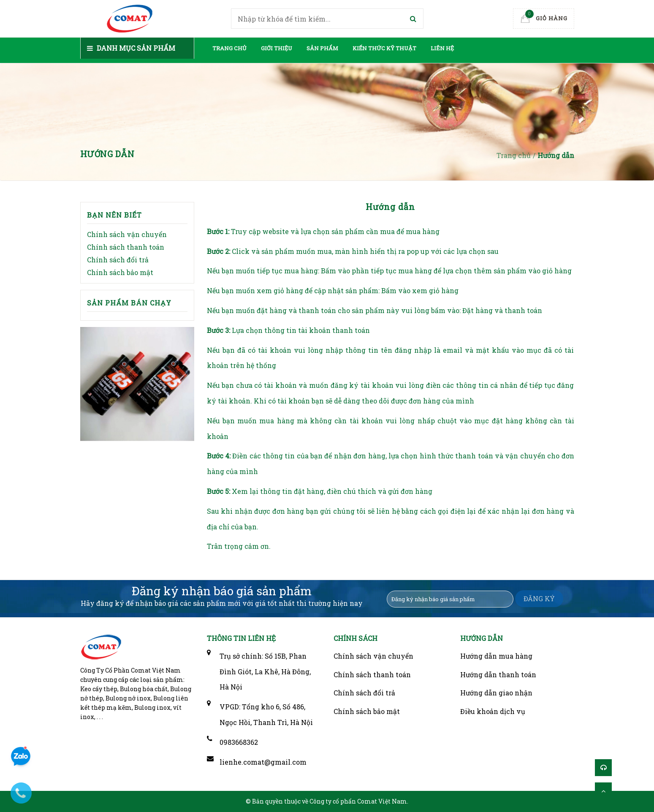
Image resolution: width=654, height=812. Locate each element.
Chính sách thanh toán (126, 247)
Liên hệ (442, 48)
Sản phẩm (322, 48)
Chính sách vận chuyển (127, 234)
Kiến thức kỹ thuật (384, 48)
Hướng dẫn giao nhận (496, 693)
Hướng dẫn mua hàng (496, 656)
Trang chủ (229, 48)
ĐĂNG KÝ (539, 598)
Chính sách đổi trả (118, 260)
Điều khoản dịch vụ (493, 711)
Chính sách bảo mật (120, 272)
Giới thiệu (277, 48)
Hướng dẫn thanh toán (498, 674)
